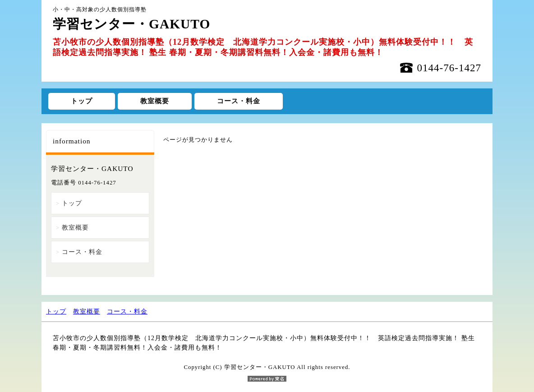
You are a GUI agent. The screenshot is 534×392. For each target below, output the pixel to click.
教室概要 (155, 101)
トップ (82, 101)
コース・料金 (239, 101)
